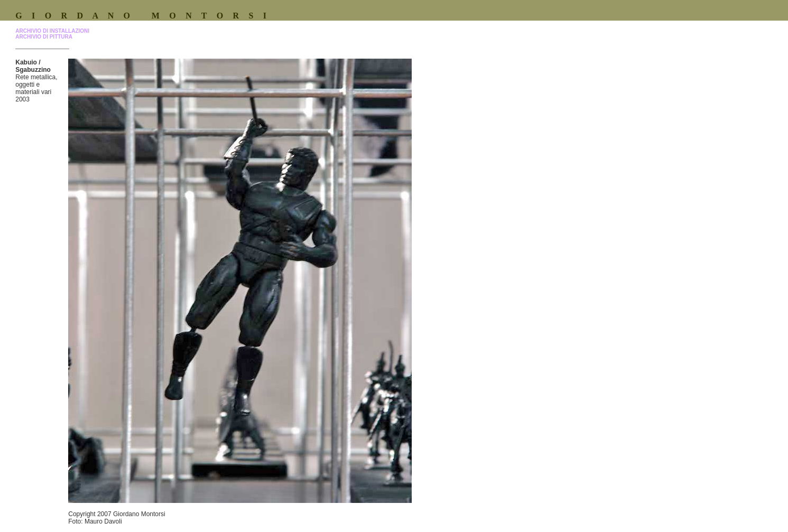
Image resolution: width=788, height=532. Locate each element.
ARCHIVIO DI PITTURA (44, 37)
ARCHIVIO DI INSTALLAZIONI (52, 31)
